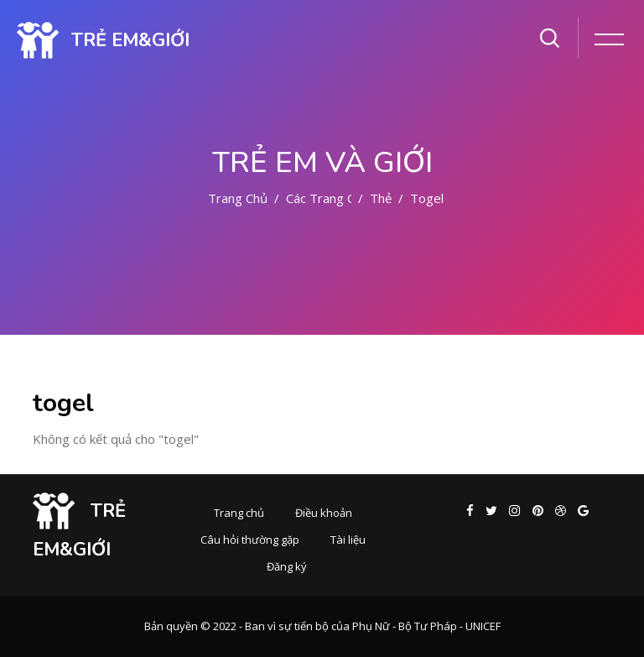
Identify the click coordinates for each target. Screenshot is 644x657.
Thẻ (381, 198)
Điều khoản (324, 513)
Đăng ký (287, 566)
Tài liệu (348, 540)
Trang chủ (238, 198)
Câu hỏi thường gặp (250, 540)
